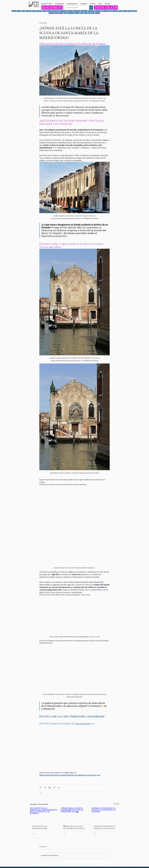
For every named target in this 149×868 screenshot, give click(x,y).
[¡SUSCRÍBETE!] (52, 8)
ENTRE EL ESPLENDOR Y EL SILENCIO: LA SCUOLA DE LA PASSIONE (105, 827)
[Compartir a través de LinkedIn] (50, 788)
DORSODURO (77, 11)
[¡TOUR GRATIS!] (106, 8)
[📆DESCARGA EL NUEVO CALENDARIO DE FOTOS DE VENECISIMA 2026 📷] (75, 815)
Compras (97, 13)
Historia (19, 11)
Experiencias (91, 11)
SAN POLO (115, 11)
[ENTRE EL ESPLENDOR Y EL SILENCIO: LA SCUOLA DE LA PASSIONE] (105, 815)
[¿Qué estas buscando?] (75, 8)
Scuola (129, 11)
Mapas (82, 13)
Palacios (44, 11)
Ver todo (116, 804)
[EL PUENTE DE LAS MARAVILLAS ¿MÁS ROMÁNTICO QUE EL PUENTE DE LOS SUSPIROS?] (44, 815)
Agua (65, 13)
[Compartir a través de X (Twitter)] (45, 788)
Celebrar (70, 11)
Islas (136, 11)
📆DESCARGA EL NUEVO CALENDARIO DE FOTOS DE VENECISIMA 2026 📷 (74, 827)
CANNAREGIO (55, 11)
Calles (56, 13)
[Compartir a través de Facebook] (40, 788)
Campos (125, 11)
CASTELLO (39, 11)
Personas (61, 13)
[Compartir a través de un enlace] (54, 788)
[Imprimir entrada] (59, 788)
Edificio (120, 11)
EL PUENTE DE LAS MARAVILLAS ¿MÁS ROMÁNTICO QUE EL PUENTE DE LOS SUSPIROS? (43, 827)
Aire (89, 13)
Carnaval (77, 13)
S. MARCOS (29, 11)
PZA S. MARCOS (64, 11)
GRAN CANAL (105, 11)
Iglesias (23, 11)
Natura (93, 13)
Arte (110, 11)
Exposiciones (84, 11)
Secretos (14, 11)
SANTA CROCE (71, 13)
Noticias (49, 11)
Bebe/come (52, 13)
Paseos (34, 11)
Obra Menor (98, 11)
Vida (133, 11)
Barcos (86, 13)
